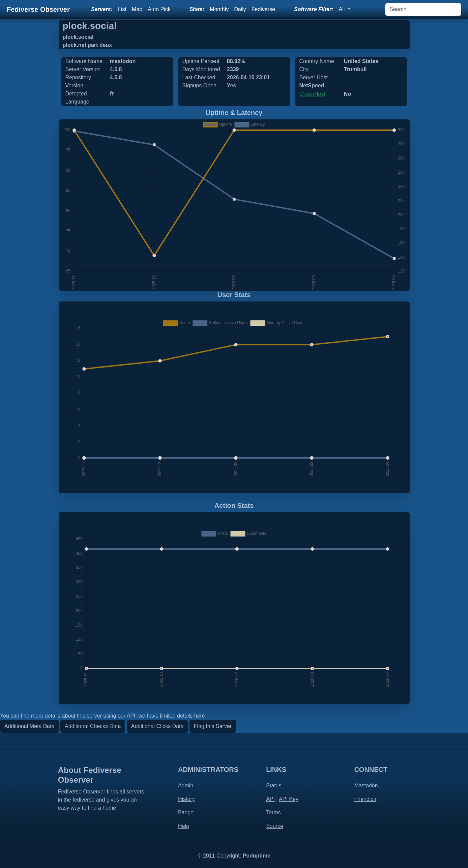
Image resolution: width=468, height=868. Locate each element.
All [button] (342, 9)
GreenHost (312, 94)
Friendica (365, 799)
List (122, 9)
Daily (240, 9)
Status (274, 786)
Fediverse (263, 9)
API (270, 799)
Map (137, 9)
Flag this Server (213, 726)
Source (275, 826)
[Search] (423, 9)
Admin (186, 786)
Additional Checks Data (93, 726)
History (186, 799)
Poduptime (256, 856)
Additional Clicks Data (157, 726)
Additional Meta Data (30, 726)
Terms (273, 813)
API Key (289, 799)
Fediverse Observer (38, 9)
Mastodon (366, 786)
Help (184, 826)
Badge (186, 813)
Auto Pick (159, 9)
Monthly (219, 9)
